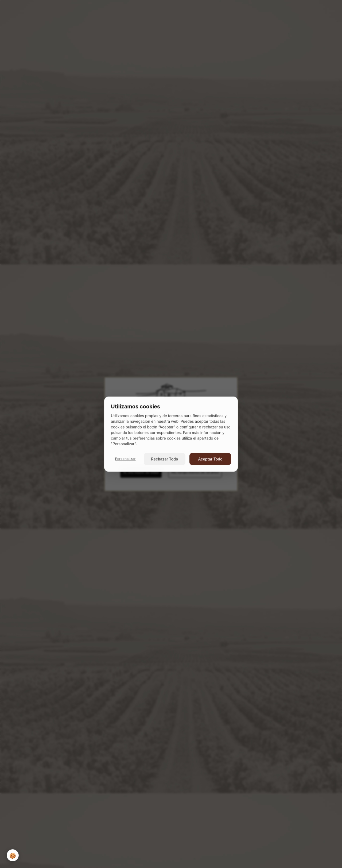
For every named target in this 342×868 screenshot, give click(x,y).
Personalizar (125, 459)
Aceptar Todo (210, 459)
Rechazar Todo (165, 459)
